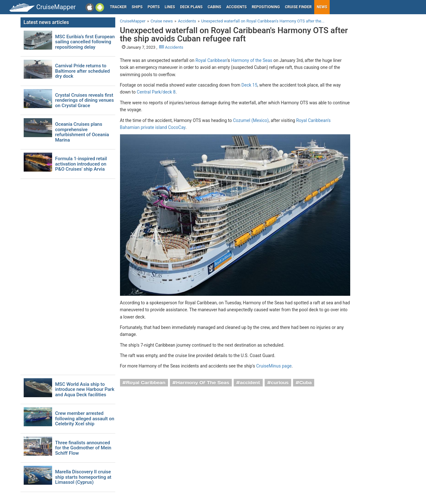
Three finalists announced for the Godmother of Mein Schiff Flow (83, 448)
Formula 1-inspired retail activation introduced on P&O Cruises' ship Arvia (81, 164)
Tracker (118, 7)
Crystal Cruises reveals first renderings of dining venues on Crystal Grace (85, 100)
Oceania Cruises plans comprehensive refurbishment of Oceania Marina (82, 132)
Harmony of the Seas (252, 60)
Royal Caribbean (211, 60)
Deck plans (191, 7)
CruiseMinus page (274, 366)
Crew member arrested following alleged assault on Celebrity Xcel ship (85, 419)
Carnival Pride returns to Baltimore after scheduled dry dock (83, 71)
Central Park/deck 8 (156, 92)
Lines (170, 7)
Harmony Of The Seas (203, 383)
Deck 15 (249, 85)
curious (280, 383)
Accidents (236, 7)
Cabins (214, 7)
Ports (154, 7)
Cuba (306, 383)
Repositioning (266, 7)
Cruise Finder (298, 7)
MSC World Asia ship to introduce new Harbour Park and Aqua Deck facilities (85, 390)
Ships (137, 7)
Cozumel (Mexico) (251, 120)
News (322, 7)
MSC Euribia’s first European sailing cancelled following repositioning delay (85, 42)
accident (250, 383)
